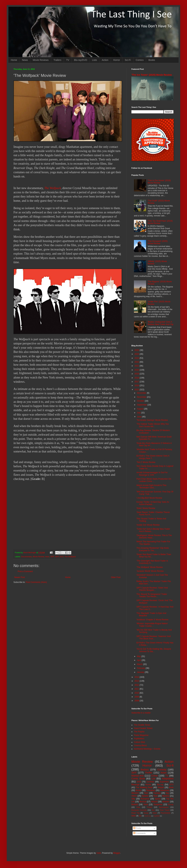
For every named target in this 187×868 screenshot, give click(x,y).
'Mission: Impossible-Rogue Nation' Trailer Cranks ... (152, 625)
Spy (168, 793)
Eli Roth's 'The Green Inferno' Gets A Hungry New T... (153, 457)
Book (171, 787)
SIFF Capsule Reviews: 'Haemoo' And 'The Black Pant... (154, 637)
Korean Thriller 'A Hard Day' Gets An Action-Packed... (153, 503)
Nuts (155, 796)
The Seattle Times (142, 725)
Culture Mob (139, 742)
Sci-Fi (128, 60)
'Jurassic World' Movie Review (150, 571)
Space (158, 799)
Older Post (116, 577)
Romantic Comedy (139, 810)
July (139, 413)
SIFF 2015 (59, 557)
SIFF (52, 557)
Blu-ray (160, 785)
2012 (137, 685)
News (25, 60)
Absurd (154, 802)
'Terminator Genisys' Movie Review (152, 420)
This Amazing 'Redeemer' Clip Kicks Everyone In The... (153, 549)
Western (135, 793)
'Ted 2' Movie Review (146, 462)
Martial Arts (138, 776)
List (153, 779)
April (139, 660)
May (139, 656)
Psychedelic (166, 813)
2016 (137, 386)
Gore (146, 804)
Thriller (149, 773)
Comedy (162, 770)
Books (152, 60)
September (142, 405)
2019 (137, 374)
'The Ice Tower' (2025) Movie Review (152, 75)
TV (68, 60)
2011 (137, 689)
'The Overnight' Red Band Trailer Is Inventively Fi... (152, 562)
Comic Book (138, 779)
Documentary (27, 557)
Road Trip (136, 813)
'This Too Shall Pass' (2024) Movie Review (160, 222)
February (141, 668)
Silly (133, 799)
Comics (140, 60)
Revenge (135, 785)
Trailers (57, 60)
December (142, 393)
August (140, 409)
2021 (137, 366)
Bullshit (135, 804)
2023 (137, 358)
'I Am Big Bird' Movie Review (149, 498)
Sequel (161, 787)
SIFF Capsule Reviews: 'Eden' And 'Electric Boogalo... (152, 589)
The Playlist (139, 732)
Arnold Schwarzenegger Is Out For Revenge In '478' (152, 474)
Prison (150, 807)
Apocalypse (164, 807)
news (47, 557)
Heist (155, 813)
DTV (172, 785)
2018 (137, 378)
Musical (143, 802)
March (140, 664)
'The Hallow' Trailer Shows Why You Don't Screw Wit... (153, 425)
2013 (137, 681)
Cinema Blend (140, 745)
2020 (137, 370)
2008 (137, 701)
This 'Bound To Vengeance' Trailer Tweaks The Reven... (152, 595)
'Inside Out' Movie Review (148, 525)
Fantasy (157, 793)
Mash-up (147, 816)
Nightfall (157, 816)
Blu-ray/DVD (81, 60)
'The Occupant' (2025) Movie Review (158, 242)
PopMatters (139, 739)
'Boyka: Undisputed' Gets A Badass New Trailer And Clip (161, 323)
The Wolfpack (53, 188)
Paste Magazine (141, 735)
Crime (154, 776)
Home (14, 60)
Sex (153, 810)
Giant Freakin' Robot (143, 728)
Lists (94, 60)
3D (140, 816)
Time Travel (165, 810)
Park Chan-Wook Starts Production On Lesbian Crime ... (154, 480)
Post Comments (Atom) (36, 582)
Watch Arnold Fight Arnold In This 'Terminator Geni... (151, 486)
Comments (139, 833)
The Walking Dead (144, 787)
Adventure (165, 790)
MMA (134, 816)
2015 (137, 390)
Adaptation (168, 779)
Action (105, 60)
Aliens (134, 796)
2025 (137, 350)
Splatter (145, 796)
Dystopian (151, 790)
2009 (137, 697)
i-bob (99, 853)
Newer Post (20, 577)
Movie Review (38, 557)
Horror (117, 60)
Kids (138, 807)
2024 (137, 354)
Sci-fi (170, 765)
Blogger (117, 853)
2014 (137, 677)
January (141, 672)
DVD (139, 782)
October (141, 401)
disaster (166, 802)
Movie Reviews (41, 60)
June (139, 417)
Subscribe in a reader (141, 713)
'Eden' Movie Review (146, 508)
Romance (145, 799)
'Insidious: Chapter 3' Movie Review (152, 620)
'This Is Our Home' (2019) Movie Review (159, 182)
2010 (137, 693)
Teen (146, 793)
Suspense (158, 804)
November (142, 397)
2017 (137, 382)
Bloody (171, 804)
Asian (164, 773)
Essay (146, 813)
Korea (148, 785)
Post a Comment (25, 571)
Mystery (166, 796)
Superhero (164, 782)
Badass (145, 770)
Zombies (150, 782)
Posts (137, 828)
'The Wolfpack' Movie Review (150, 567)
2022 (137, 362)
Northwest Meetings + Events (147, 749)
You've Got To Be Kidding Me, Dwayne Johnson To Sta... (154, 650)
